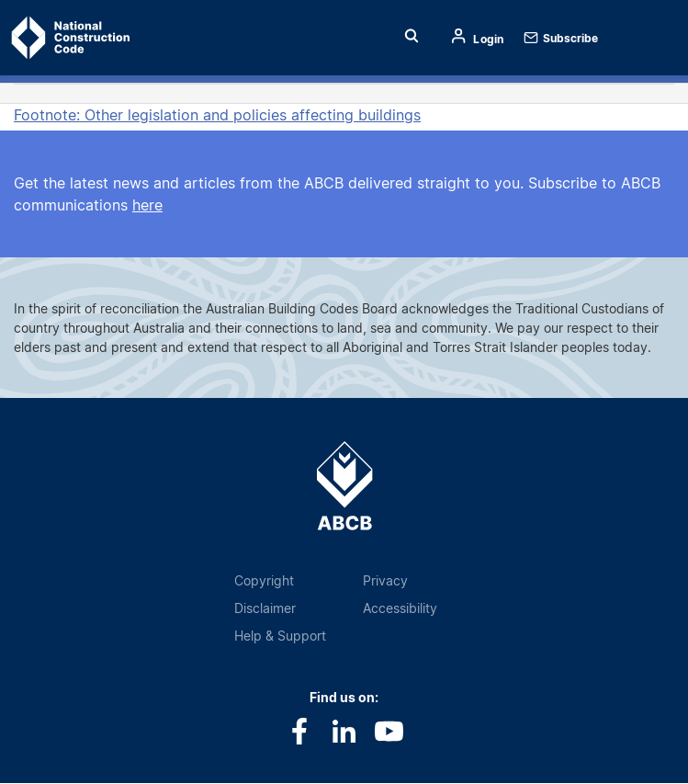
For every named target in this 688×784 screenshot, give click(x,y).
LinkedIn (344, 731)
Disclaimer (265, 608)
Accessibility (400, 608)
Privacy (385, 580)
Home (44, 38)
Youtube (389, 731)
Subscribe (570, 38)
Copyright (264, 580)
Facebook (299, 731)
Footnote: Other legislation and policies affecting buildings (217, 115)
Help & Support (280, 636)
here (147, 205)
